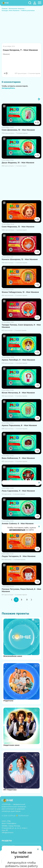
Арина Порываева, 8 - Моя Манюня (19, 425)
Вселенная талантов (17, 8)
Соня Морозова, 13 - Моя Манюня (18, 227)
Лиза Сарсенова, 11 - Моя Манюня (18, 491)
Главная (5, 8)
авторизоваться (17, 530)
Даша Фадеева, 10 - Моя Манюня (18, 163)
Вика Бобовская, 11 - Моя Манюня (18, 458)
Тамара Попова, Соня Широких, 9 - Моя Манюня (21, 326)
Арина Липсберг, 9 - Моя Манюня (18, 360)
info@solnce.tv (8, 833)
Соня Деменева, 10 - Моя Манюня (18, 130)
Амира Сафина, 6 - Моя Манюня (18, 524)
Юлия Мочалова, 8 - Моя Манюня (18, 393)
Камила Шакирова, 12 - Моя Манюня (20, 259)
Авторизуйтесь (8, 88)
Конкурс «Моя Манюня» (11, 10)
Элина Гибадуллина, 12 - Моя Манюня (20, 292)
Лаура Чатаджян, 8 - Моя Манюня (19, 556)
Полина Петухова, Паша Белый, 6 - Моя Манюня (21, 590)
